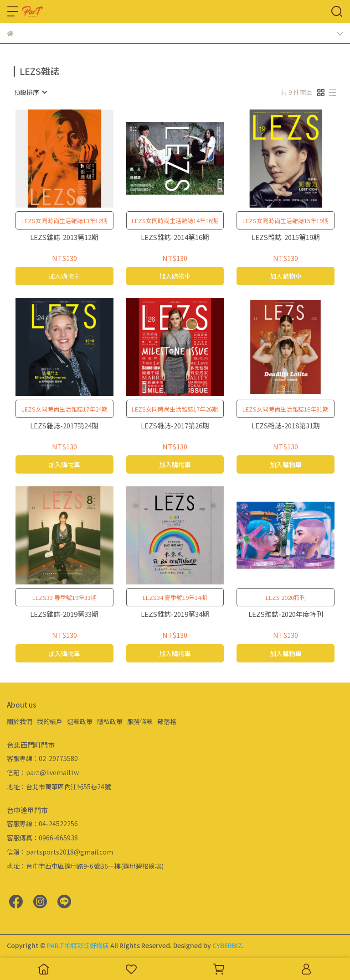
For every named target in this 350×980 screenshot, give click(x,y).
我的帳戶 (50, 721)
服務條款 (140, 721)
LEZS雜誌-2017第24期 (64, 426)
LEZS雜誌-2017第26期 (175, 426)
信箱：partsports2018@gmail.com (60, 852)
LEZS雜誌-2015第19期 (286, 237)
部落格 (167, 721)
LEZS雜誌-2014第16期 (175, 237)
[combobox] (30, 92)
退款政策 (80, 721)
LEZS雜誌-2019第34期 (175, 614)
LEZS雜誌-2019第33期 (64, 614)
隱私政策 (110, 721)
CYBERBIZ (227, 945)
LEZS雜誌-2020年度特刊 (286, 614)
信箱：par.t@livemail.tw (43, 772)
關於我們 (20, 721)
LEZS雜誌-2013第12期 (64, 237)
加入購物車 (64, 276)
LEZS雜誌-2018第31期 (286, 426)
